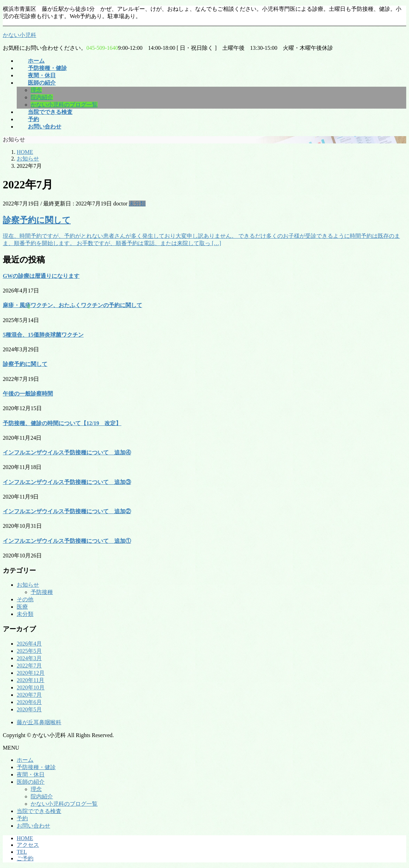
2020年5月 (29, 709)
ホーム (25, 760)
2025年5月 (29, 651)
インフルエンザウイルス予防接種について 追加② (67, 511)
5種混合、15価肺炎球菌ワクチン (43, 335)
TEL (22, 852)
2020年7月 (29, 695)
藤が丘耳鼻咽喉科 (39, 722)
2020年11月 (30, 680)
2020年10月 (31, 687)
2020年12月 (31, 673)
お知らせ (28, 585)
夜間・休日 (31, 775)
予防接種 (42, 592)
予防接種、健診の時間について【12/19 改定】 (62, 423)
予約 (22, 818)
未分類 (137, 204)
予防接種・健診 (36, 767)
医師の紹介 (31, 782)
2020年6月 (29, 702)
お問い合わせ (33, 826)
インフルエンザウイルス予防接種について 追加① (67, 541)
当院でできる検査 (39, 811)
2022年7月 (29, 666)
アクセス (28, 845)
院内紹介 (42, 97)
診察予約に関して (37, 220)
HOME (25, 838)
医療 (22, 607)
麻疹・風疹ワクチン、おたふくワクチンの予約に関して (72, 305)
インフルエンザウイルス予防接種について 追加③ (67, 482)
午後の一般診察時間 (28, 394)
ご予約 (25, 858)
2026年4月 (29, 644)
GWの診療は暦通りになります (41, 276)
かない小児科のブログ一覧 (64, 105)
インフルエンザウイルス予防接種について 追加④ (67, 452)
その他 (25, 599)
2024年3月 (29, 658)
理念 (36, 90)
